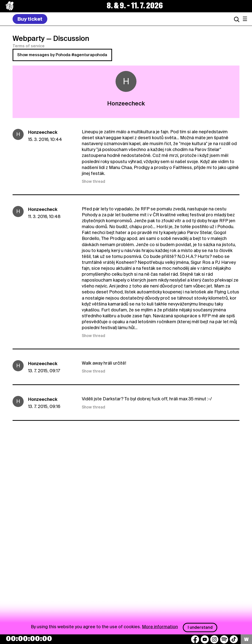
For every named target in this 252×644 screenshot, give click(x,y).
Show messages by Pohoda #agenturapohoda (62, 55)
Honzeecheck (43, 132)
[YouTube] (205, 639)
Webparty (29, 38)
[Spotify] (224, 639)
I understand (200, 627)
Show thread (93, 182)
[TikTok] (234, 639)
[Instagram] (214, 639)
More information (160, 626)
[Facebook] (195, 639)
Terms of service (29, 46)
